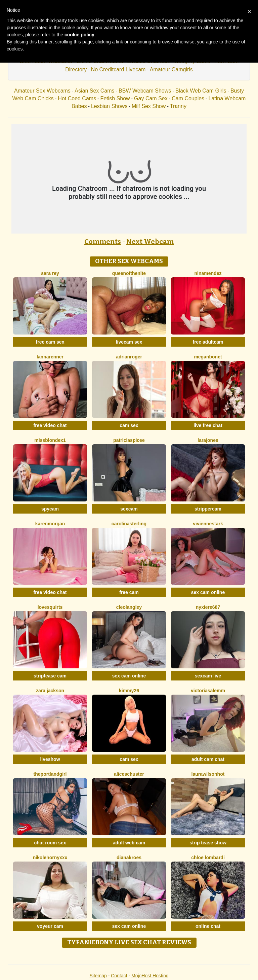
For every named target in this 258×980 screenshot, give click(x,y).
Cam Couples (188, 98)
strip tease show (208, 843)
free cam (129, 592)
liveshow (50, 759)
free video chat (50, 425)
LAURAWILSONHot (208, 774)
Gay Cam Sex (151, 98)
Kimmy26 (129, 691)
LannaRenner (50, 357)
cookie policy (79, 35)
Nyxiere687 (208, 607)
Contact (119, 976)
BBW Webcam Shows (145, 91)
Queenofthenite (129, 273)
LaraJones (208, 440)
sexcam (129, 509)
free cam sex (50, 342)
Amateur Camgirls (171, 69)
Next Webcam (150, 242)
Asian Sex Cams (94, 91)
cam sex (129, 425)
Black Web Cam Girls (201, 91)
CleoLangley (129, 607)
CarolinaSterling (129, 524)
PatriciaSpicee (129, 440)
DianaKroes (129, 858)
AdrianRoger (129, 357)
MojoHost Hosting (150, 976)
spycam (50, 509)
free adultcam (208, 342)
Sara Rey (50, 273)
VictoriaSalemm (208, 691)
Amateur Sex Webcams (42, 91)
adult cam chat (208, 759)
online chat (208, 926)
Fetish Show (115, 98)
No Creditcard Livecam (118, 69)
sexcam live (208, 676)
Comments (103, 242)
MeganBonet (208, 357)
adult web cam (129, 843)
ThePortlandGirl (50, 774)
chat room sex (50, 843)
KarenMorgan (50, 524)
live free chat (208, 425)
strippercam (208, 509)
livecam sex (129, 342)
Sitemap (98, 976)
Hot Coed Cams (77, 98)
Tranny (178, 106)
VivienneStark (208, 524)
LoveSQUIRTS (50, 607)
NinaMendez (208, 273)
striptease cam (50, 676)
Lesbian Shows (109, 106)
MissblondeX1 (50, 440)
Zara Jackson (50, 691)
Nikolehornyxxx (50, 858)
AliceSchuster (129, 774)
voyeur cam (50, 926)
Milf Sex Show (149, 106)
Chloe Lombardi (208, 858)
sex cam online (208, 592)
